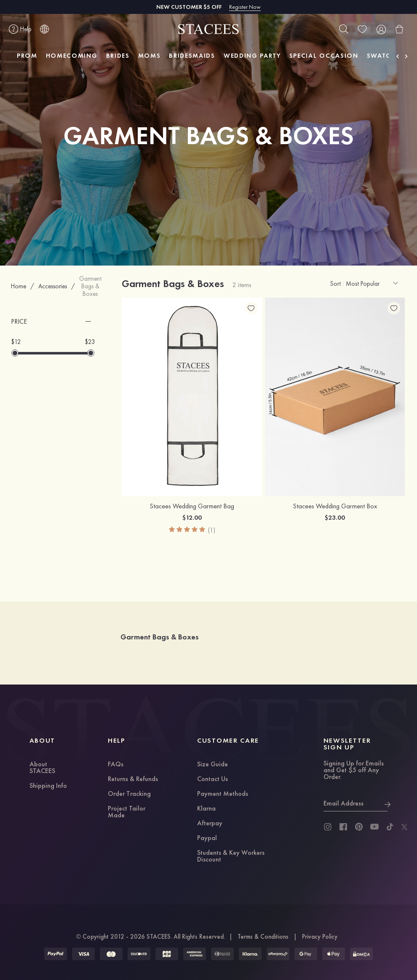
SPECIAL (324, 56)
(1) (212, 530)
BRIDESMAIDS (192, 56)
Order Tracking (129, 794)
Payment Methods (223, 794)
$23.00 (335, 517)
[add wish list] (251, 308)
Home (19, 286)
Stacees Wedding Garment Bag (192, 506)
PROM (27, 56)
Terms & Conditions (263, 937)
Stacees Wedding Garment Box (335, 506)
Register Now (245, 7)
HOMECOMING (72, 56)
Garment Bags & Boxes (90, 286)
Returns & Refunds (133, 779)
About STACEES (42, 768)
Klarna (206, 809)
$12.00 (192, 517)
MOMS (150, 56)
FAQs (116, 765)
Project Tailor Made (127, 812)
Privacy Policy (320, 937)
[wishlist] (362, 29)
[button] (53, 322)
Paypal (207, 838)
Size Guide (213, 765)
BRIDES (118, 56)
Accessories (53, 286)
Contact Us (213, 779)
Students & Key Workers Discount (231, 856)
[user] (381, 29)
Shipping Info (48, 786)
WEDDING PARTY (252, 56)
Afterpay (210, 824)
